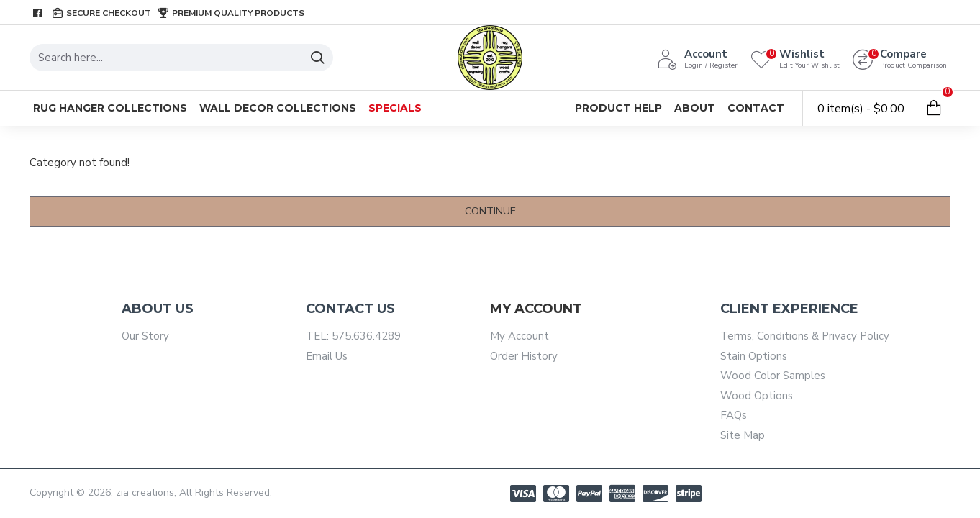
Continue (490, 211)
